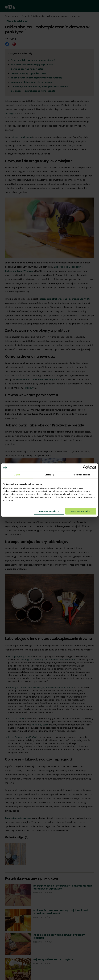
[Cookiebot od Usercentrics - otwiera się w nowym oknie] (85, 467)
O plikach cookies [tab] (82, 475)
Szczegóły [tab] (49, 475)
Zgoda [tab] (17, 475)
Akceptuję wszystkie (81, 511)
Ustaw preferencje (49, 511)
